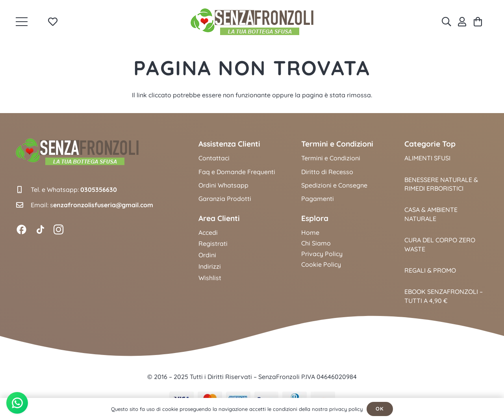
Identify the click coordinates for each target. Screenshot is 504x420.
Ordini (207, 255)
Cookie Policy (321, 264)
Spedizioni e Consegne (334, 185)
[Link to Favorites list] (53, 22)
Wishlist (210, 278)
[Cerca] (446, 22)
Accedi (208, 232)
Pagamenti (318, 199)
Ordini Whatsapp (223, 185)
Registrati (213, 243)
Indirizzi (210, 266)
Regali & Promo (430, 270)
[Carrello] (478, 22)
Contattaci (214, 158)
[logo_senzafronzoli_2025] (252, 22)
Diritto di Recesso (327, 172)
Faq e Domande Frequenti (237, 172)
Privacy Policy (322, 254)
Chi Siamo (316, 243)
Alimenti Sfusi (427, 158)
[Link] (462, 22)
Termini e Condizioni (331, 158)
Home (310, 232)
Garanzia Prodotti (225, 199)
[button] (22, 22)
